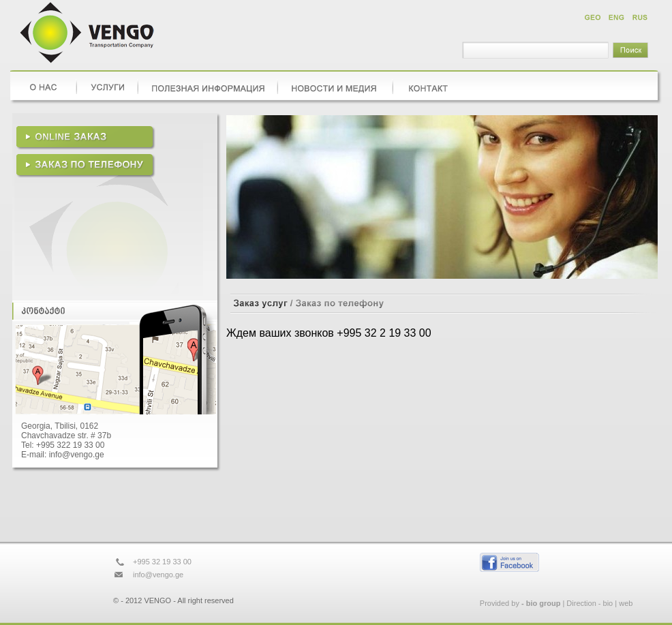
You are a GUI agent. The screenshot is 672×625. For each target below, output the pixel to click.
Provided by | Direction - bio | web (556, 603)
